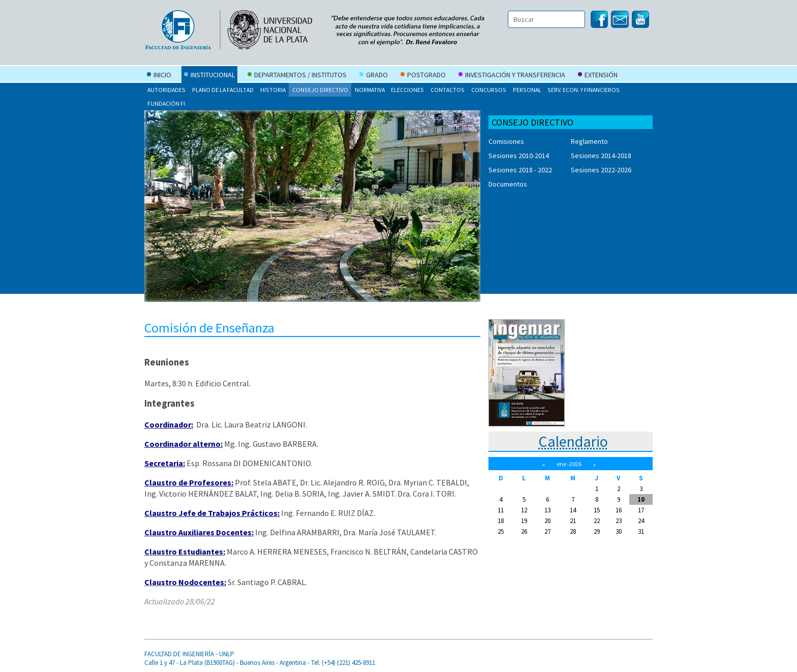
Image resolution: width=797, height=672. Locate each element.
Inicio (159, 76)
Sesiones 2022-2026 (601, 170)
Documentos (508, 184)
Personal (527, 90)
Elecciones (407, 90)
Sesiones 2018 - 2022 (520, 170)
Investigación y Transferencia (512, 76)
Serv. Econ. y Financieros (584, 90)
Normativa (370, 90)
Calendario (573, 441)
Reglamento (589, 141)
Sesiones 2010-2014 (519, 156)
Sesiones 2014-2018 (601, 156)
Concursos (489, 90)
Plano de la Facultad (223, 90)
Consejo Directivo (320, 90)
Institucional (209, 76)
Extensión (598, 76)
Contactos (448, 90)
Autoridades (166, 90)
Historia (273, 90)
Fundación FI (166, 103)
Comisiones (506, 141)
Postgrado (423, 76)
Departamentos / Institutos (297, 76)
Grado (374, 76)
